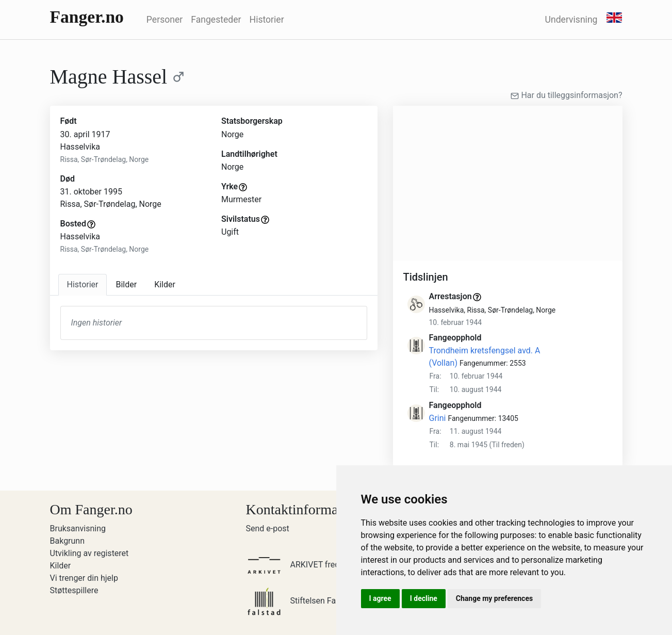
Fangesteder (216, 20)
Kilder (61, 566)
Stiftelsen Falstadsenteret (315, 601)
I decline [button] (424, 598)
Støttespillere (74, 590)
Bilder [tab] (126, 284)
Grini (438, 418)
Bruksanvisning (78, 528)
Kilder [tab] (165, 284)
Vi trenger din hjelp (84, 578)
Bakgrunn (68, 541)
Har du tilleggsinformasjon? (566, 95)
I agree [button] (380, 598)
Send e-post (268, 528)
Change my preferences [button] (494, 598)
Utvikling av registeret (89, 553)
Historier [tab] (83, 284)
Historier (267, 20)
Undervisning (571, 20)
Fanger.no (87, 17)
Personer (165, 20)
